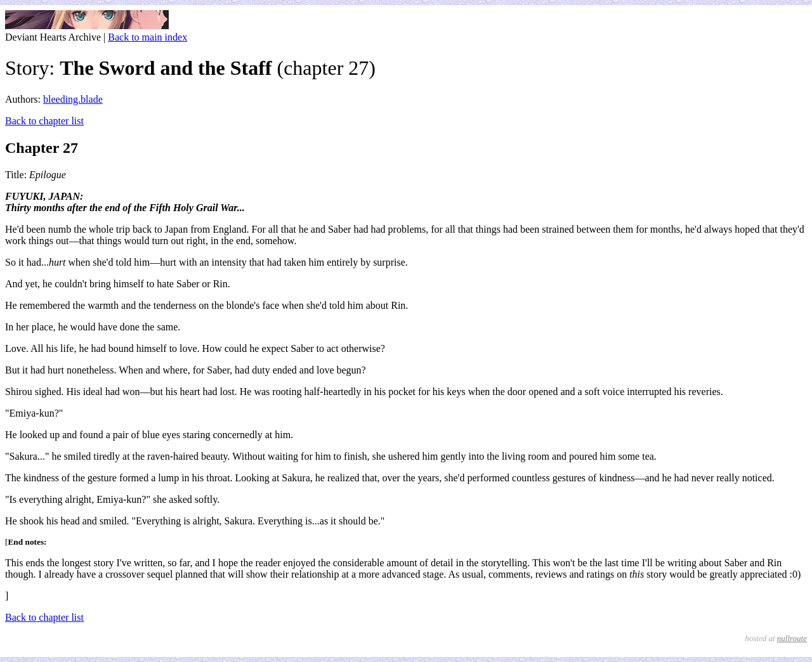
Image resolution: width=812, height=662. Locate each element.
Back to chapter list (44, 121)
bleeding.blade (73, 99)
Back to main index (147, 37)
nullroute (792, 638)
